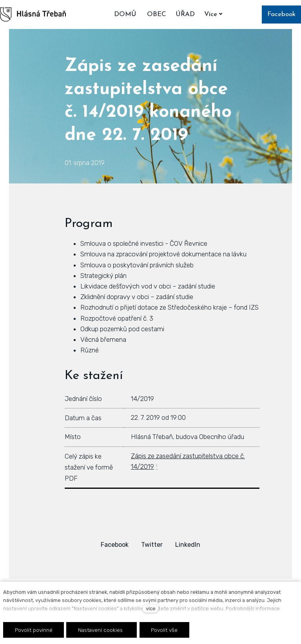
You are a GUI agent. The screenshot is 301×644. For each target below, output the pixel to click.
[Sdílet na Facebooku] (115, 545)
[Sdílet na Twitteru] (152, 545)
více (151, 609)
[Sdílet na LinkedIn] (188, 545)
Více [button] (215, 14)
